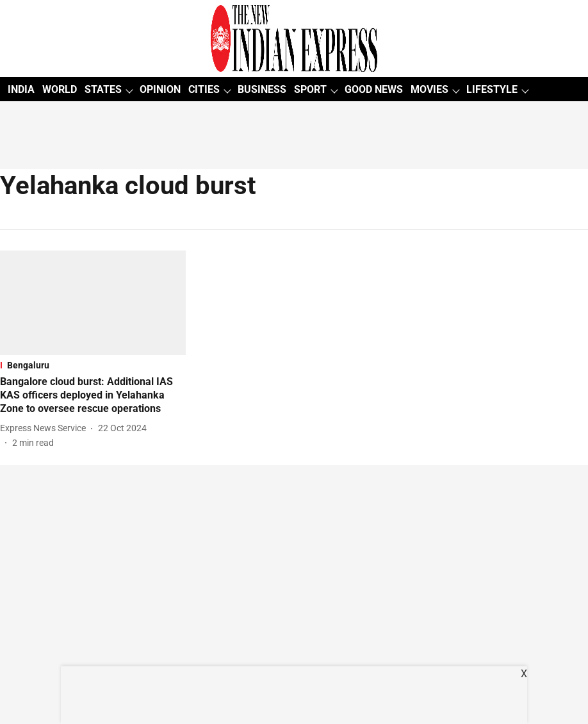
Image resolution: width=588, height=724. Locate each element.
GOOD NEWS (374, 89)
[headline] (93, 395)
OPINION (160, 89)
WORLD (60, 89)
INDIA (21, 89)
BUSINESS (262, 89)
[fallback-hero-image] (93, 303)
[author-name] (45, 428)
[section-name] (93, 365)
